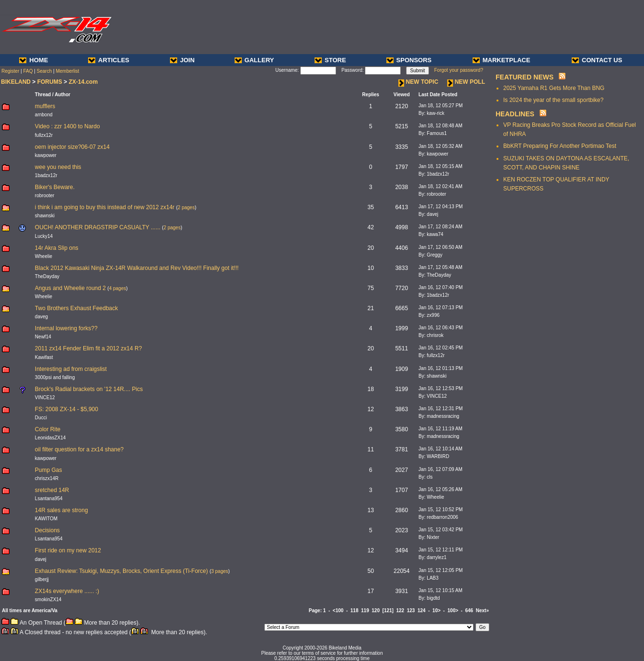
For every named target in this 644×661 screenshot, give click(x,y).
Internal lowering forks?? (66, 328)
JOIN (182, 60)
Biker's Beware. (55, 187)
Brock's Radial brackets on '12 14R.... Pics (89, 389)
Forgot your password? (459, 70)
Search (45, 71)
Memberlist (67, 71)
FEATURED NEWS (525, 77)
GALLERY (254, 60)
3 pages (220, 571)
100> (453, 611)
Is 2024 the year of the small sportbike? (553, 100)
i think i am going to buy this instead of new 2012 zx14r (105, 207)
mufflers (45, 106)
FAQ (28, 71)
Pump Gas (49, 470)
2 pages (186, 207)
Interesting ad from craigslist (71, 369)
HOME (34, 60)
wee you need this (58, 167)
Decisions (47, 530)
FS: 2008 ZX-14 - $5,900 (67, 409)
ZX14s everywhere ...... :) (67, 591)
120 (376, 611)
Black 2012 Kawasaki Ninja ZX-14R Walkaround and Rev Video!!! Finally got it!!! (137, 268)
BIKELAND (16, 82)
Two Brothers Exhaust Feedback (76, 308)
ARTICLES (109, 60)
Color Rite (48, 429)
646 (469, 611)
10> (436, 611)
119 (365, 611)
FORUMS (50, 82)
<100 (338, 611)
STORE (330, 60)
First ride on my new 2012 (68, 550)
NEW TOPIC (418, 82)
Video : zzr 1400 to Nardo (68, 126)
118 (355, 611)
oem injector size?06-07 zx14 (72, 147)
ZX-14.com (83, 82)
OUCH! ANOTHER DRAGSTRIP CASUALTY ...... (98, 227)
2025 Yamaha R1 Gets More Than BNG (554, 88)
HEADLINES (515, 114)
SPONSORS (409, 60)
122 (400, 611)
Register (10, 71)
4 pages (118, 288)
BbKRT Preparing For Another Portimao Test (560, 146)
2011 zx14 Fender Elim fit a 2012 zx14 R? (88, 348)
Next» (482, 611)
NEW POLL (466, 82)
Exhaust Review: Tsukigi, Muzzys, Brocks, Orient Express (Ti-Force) (121, 571)
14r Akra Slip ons (57, 248)
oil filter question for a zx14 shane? (79, 449)
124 (422, 611)
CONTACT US (597, 60)
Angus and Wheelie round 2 (70, 288)
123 (411, 611)
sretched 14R (52, 490)
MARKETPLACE (502, 60)
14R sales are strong (62, 510)
